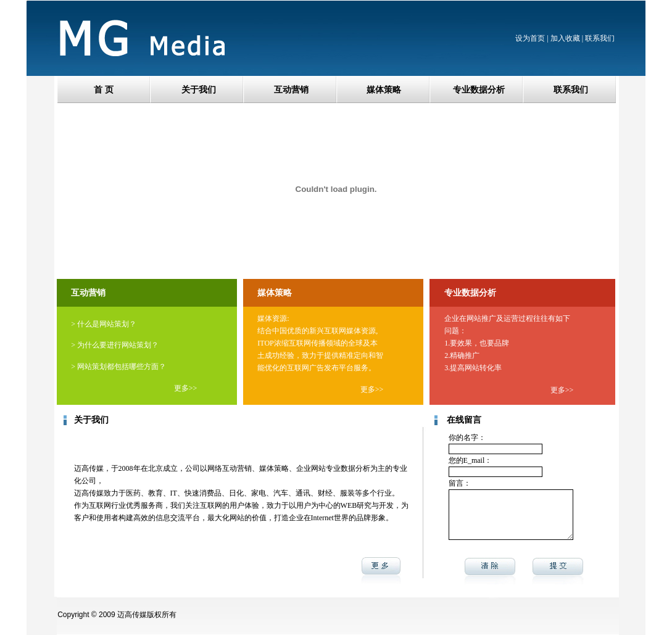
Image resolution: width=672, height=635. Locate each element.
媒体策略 (384, 90)
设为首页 (530, 38)
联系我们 (600, 38)
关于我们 (199, 90)
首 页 (104, 90)
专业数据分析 (479, 90)
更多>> (186, 388)
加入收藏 (565, 38)
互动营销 (291, 90)
